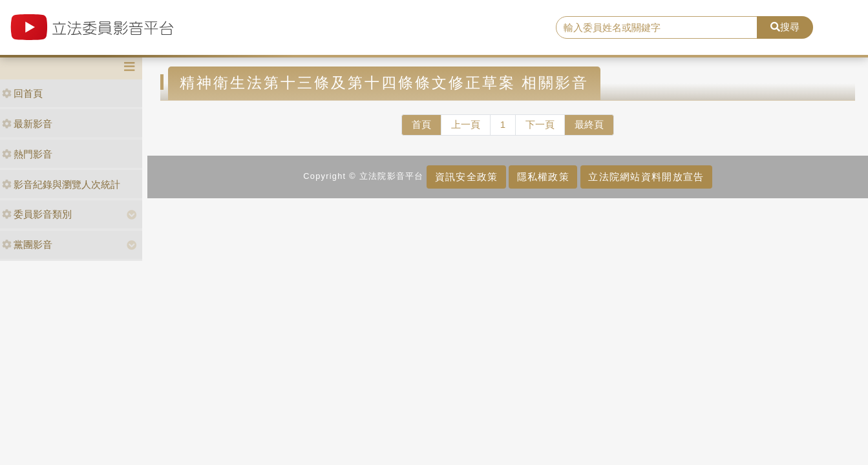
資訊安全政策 (467, 177)
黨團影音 (27, 244)
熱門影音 (27, 154)
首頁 (421, 124)
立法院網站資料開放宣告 (646, 177)
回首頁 (22, 93)
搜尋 (785, 27)
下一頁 (540, 124)
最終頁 (589, 124)
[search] (657, 28)
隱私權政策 (543, 177)
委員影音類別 (37, 214)
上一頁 (466, 124)
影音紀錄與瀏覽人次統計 (61, 184)
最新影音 (27, 124)
